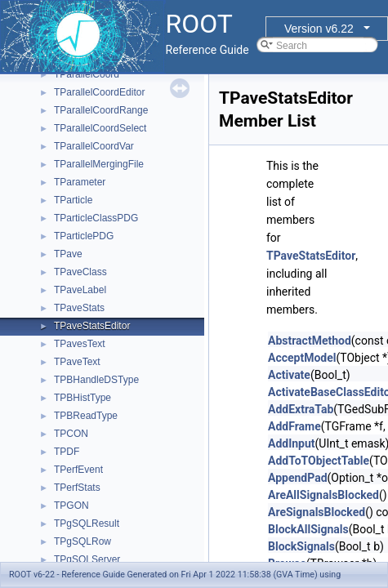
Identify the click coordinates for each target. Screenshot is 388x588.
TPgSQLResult (87, 523)
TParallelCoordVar (94, 146)
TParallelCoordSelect (100, 128)
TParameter (80, 182)
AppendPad (298, 478)
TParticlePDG (84, 236)
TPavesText (80, 344)
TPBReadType (86, 416)
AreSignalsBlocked (317, 512)
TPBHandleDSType (96, 380)
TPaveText (77, 362)
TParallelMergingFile (99, 164)
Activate (289, 375)
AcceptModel (302, 358)
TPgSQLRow (83, 541)
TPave (68, 254)
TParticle (73, 200)
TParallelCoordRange (101, 110)
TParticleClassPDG (96, 218)
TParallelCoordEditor (99, 92)
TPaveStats (79, 308)
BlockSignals (301, 546)
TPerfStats (77, 488)
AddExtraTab (301, 409)
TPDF (67, 452)
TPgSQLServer (87, 559)
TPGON (71, 506)
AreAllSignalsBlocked (323, 495)
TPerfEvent (78, 470)
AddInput (292, 443)
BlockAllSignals (308, 529)
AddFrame (294, 426)
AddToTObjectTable (319, 461)
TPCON (71, 434)
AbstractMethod (310, 341)
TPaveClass (80, 272)
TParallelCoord (87, 74)
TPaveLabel (80, 290)
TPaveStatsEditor (92, 326)
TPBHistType (83, 398)
